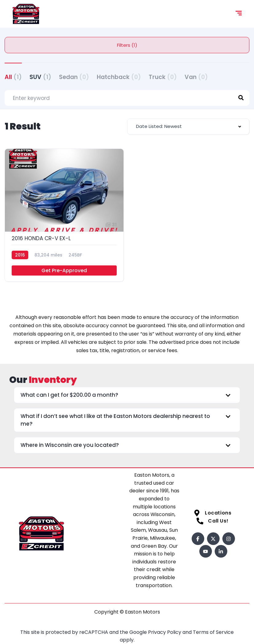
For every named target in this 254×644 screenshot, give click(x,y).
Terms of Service (213, 632)
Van (196, 77)
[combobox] (188, 127)
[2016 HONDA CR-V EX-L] (64, 215)
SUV (40, 77)
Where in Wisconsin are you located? (70, 445)
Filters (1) (127, 45)
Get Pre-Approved (64, 270)
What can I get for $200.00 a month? (69, 395)
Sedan (74, 77)
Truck (163, 77)
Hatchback (119, 77)
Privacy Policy (165, 632)
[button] (127, 395)
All (13, 77)
